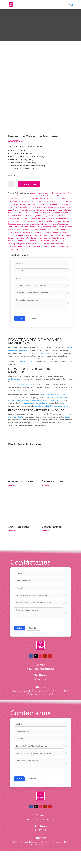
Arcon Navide (38, 235)
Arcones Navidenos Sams (48, 243)
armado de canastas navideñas (21, 395)
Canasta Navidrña (24, 260)
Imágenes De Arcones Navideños (30, 280)
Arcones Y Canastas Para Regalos (42, 246)
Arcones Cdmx (60, 238)
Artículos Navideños (25, 249)
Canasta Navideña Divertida (19, 258)
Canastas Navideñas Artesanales (55, 269)
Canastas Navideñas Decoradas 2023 (57, 272)
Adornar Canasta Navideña (40, 232)
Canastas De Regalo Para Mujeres (42, 263)
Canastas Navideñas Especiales (43, 274)
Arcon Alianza (26, 235)
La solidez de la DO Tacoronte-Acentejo (52, 442)
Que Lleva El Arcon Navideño (29, 283)
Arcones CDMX (35, 229)
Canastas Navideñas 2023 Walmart (28, 269)
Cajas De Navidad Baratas (55, 252)
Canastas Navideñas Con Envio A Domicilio (25, 272)
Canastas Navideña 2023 (40, 266)
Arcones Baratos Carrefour (42, 238)
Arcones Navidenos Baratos (31, 241)
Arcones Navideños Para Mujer (25, 243)
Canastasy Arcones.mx (34, 277)
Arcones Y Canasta (20, 246)
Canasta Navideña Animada (58, 255)
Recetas (68, 453)
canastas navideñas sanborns (20, 421)
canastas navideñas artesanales (38, 390)
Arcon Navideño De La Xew (54, 235)
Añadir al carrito (29, 220)
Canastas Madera (23, 266)
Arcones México (48, 229)
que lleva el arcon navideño (25, 398)
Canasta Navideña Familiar (42, 258)
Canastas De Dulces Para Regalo (45, 260)
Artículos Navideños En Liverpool (47, 249)
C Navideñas (27, 252)
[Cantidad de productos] (12, 220)
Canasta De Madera (38, 255)
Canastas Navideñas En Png (19, 274)
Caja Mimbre (38, 252)
